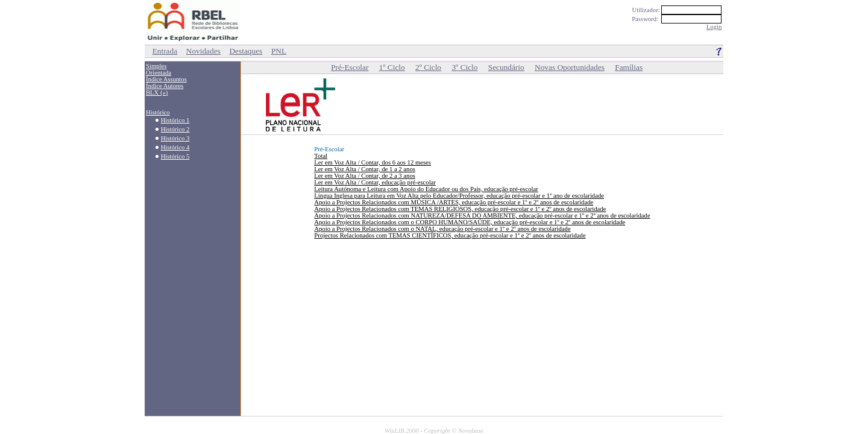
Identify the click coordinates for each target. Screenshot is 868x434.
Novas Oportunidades (570, 67)
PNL (279, 51)
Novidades (203, 51)
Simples (156, 66)
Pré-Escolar (350, 67)
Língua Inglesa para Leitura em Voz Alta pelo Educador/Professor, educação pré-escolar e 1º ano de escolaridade (459, 196)
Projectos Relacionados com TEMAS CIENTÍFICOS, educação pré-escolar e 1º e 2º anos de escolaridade (450, 235)
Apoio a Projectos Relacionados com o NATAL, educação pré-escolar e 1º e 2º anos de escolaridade (442, 229)
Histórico (158, 112)
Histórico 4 (175, 147)
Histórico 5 (175, 156)
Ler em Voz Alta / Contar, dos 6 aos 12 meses (373, 162)
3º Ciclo (464, 67)
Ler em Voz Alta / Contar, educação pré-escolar (375, 182)
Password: (678, 19)
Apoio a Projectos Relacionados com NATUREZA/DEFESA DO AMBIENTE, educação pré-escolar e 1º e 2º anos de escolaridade (482, 215)
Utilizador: (678, 10)
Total (321, 156)
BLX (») (157, 93)
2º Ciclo (428, 67)
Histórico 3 (175, 138)
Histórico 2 (175, 129)
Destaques (246, 51)
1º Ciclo (392, 67)
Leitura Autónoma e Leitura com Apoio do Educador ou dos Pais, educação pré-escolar (426, 189)
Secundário (506, 67)
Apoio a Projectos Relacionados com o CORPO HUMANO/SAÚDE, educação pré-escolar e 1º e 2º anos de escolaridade (470, 222)
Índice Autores (165, 86)
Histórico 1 (175, 120)
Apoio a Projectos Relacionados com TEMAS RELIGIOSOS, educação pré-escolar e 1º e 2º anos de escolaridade (460, 209)
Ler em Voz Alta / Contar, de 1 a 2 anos (365, 169)
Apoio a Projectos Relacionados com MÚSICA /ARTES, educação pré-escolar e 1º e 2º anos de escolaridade (454, 202)
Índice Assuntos (166, 79)
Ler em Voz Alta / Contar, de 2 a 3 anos (365, 176)
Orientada (159, 73)
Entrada (165, 51)
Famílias (629, 67)
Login (714, 27)
